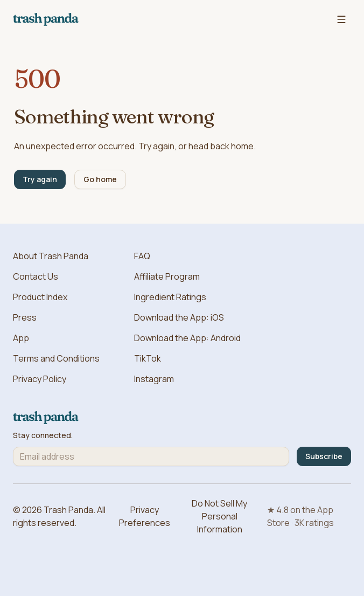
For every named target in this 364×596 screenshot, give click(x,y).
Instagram (154, 379)
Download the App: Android (187, 338)
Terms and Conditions (56, 358)
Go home (100, 179)
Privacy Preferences (145, 516)
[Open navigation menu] (341, 19)
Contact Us (36, 276)
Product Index (40, 297)
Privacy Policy (40, 379)
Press (25, 317)
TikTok (148, 358)
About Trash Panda (51, 256)
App (21, 338)
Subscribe (324, 456)
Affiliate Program (167, 276)
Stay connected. (43, 435)
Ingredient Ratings (170, 297)
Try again (40, 179)
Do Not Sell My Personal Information (219, 516)
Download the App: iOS (179, 317)
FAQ (142, 256)
